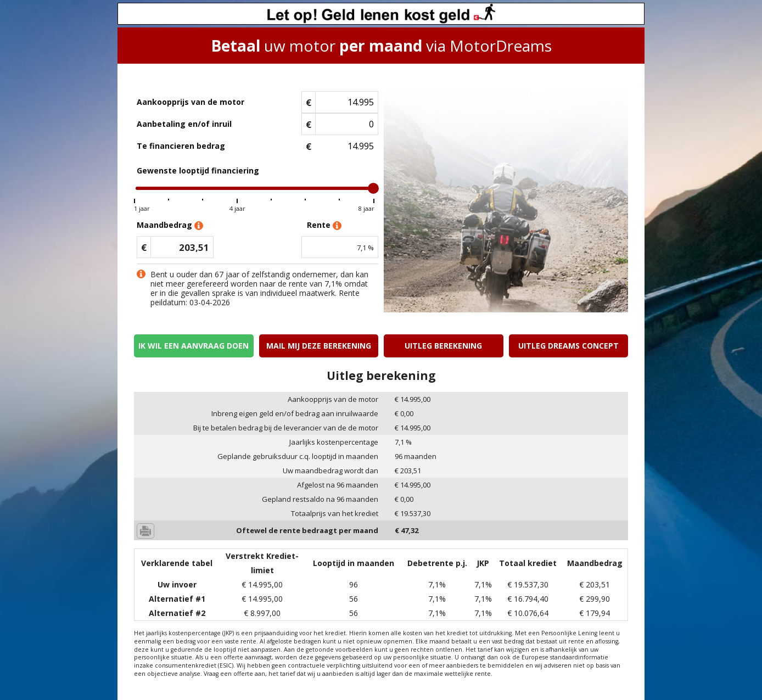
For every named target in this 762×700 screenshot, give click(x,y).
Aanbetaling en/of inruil (184, 124)
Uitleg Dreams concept (568, 346)
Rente (324, 225)
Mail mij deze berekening (319, 346)
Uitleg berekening (443, 346)
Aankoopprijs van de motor (190, 102)
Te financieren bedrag (181, 146)
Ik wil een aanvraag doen (194, 346)
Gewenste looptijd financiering (198, 170)
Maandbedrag (170, 225)
